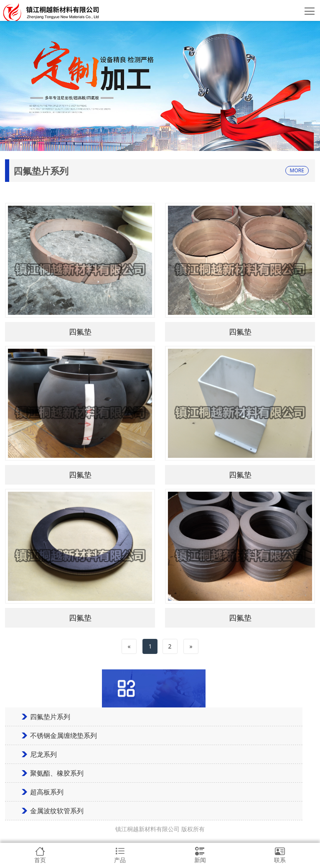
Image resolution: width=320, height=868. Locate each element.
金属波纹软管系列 (57, 811)
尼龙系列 (43, 754)
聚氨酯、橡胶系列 (57, 773)
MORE (297, 170)
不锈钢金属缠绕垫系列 (63, 735)
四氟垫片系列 (50, 717)
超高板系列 (47, 792)
